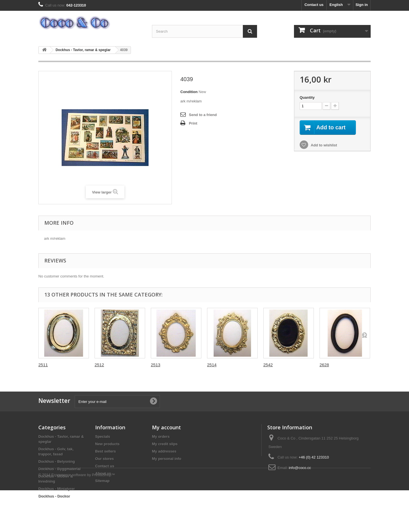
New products (107, 444)
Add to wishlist (324, 145)
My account (166, 427)
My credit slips (165, 444)
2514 (212, 365)
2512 (99, 365)
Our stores (105, 459)
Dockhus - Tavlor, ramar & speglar (83, 50)
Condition (189, 92)
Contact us (314, 5)
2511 (43, 365)
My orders (161, 437)
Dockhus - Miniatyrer (57, 489)
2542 (268, 365)
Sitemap (102, 481)
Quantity (307, 97)
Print (193, 123)
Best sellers (106, 451)
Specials (103, 437)
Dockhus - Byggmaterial (60, 469)
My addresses (164, 451)
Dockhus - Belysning (57, 461)
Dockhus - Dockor (54, 496)
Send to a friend (203, 115)
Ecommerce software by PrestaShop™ (83, 517)
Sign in (362, 5)
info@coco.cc (300, 468)
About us (103, 473)
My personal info (167, 459)
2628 (324, 365)
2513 (156, 365)
